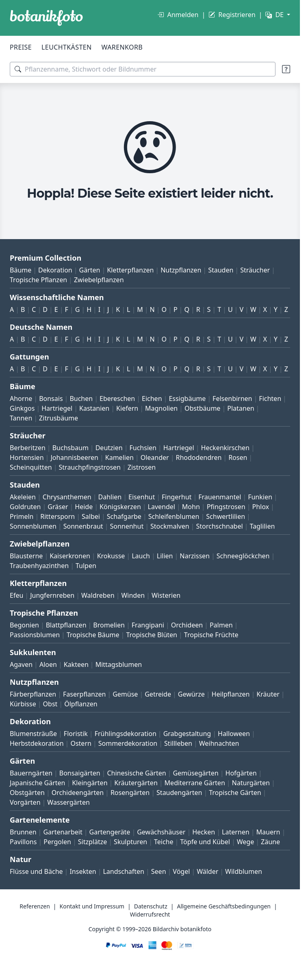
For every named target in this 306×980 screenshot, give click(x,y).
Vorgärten (25, 802)
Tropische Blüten (152, 635)
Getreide (158, 694)
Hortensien (27, 457)
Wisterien (166, 595)
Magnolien (161, 408)
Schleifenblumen (174, 516)
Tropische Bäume (93, 635)
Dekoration (55, 270)
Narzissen (195, 556)
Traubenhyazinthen (39, 566)
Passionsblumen (35, 635)
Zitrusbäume (59, 418)
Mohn (191, 507)
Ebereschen (117, 399)
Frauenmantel (220, 497)
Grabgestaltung (187, 734)
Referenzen (35, 906)
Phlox (261, 507)
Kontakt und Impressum (92, 906)
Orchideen (187, 625)
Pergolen (57, 842)
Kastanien (94, 408)
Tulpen (86, 566)
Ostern (81, 743)
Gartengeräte (110, 832)
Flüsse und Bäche (36, 871)
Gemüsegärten (195, 773)
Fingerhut (177, 497)
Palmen (221, 625)
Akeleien (23, 497)
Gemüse (125, 694)
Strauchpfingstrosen (90, 467)
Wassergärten (68, 802)
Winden (133, 595)
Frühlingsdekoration (126, 734)
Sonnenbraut (83, 526)
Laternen (236, 832)
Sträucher (255, 270)
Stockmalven (170, 526)
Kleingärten (90, 783)
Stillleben (178, 743)
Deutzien (109, 448)
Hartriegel (57, 408)
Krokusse (111, 556)
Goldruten (25, 507)
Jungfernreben (52, 595)
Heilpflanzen (231, 694)
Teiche (164, 842)
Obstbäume (202, 408)
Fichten (270, 399)
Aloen (48, 664)
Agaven (21, 664)
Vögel (181, 871)
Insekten (83, 871)
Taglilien (262, 526)
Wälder (207, 871)
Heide (84, 507)
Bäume (21, 270)
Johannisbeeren (74, 457)
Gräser (58, 507)
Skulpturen (130, 842)
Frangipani (148, 625)
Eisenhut (142, 497)
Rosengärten (130, 793)
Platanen (241, 408)
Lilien (165, 556)
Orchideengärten (78, 793)
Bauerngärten (31, 773)
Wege (245, 842)
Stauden (221, 270)
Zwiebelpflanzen (99, 280)
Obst (50, 704)
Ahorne (21, 399)
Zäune (270, 842)
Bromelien (109, 625)
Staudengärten (179, 793)
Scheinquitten (31, 467)
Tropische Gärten (235, 793)
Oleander (155, 457)
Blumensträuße (33, 734)
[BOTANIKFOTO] (46, 18)
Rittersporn (58, 516)
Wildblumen (244, 871)
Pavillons (23, 842)
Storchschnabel (219, 526)
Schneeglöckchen (243, 556)
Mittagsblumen (119, 664)
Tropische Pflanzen (38, 280)
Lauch (141, 556)
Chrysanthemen (67, 497)
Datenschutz (151, 906)
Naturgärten (251, 783)
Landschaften (124, 871)
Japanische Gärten (38, 783)
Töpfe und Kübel (205, 842)
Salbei (91, 516)
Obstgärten (27, 793)
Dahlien (110, 497)
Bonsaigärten (80, 773)
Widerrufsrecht (150, 914)
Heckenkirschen (225, 448)
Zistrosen (142, 467)
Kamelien (119, 457)
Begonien (24, 625)
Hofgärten (241, 773)
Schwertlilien (226, 516)
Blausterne (26, 556)
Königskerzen (120, 507)
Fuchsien (143, 448)
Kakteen (76, 664)
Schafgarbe (124, 516)
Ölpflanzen (81, 704)
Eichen (152, 399)
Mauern (268, 832)
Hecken (204, 832)
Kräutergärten (136, 783)
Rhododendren (199, 457)
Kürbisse (23, 704)
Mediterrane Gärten (195, 783)
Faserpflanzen (84, 694)
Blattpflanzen (66, 625)
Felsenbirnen (232, 399)
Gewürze (191, 694)
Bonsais (51, 399)
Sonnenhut (127, 526)
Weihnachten (219, 743)
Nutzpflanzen (181, 270)
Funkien (260, 497)
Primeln (22, 516)
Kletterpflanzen (130, 270)
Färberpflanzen (33, 694)
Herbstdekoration (37, 743)
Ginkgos (22, 408)
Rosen (238, 457)
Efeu (16, 595)
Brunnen (23, 832)
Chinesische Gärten (136, 773)
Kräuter (268, 694)
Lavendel (162, 507)
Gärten (90, 270)
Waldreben (98, 595)
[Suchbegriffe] (143, 69)
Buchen (81, 399)
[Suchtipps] (286, 69)
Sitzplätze (92, 842)
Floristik (76, 734)
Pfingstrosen (226, 507)
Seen (159, 871)
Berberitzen (28, 448)
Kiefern (127, 408)
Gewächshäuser (161, 832)
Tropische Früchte (211, 635)
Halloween (234, 734)
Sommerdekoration (128, 743)
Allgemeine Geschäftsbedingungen (224, 906)
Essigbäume (187, 399)
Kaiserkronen (70, 556)
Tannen (21, 418)
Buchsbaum (71, 448)
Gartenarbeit (63, 832)
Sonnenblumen (33, 526)
